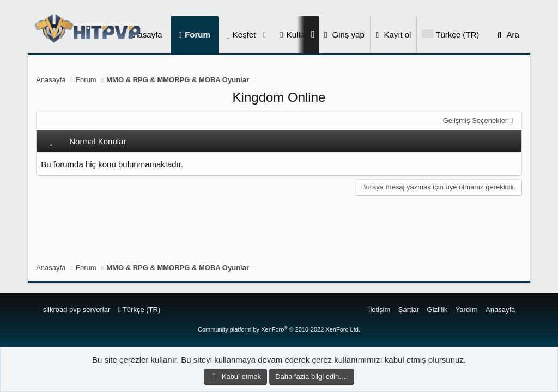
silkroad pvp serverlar (77, 310)
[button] (264, 35)
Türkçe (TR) (139, 310)
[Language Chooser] (450, 35)
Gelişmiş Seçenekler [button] (475, 121)
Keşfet (244, 35)
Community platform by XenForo (279, 329)
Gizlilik (438, 310)
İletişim (379, 310)
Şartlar (409, 310)
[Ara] (507, 35)
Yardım (467, 310)
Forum (198, 35)
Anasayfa (500, 310)
